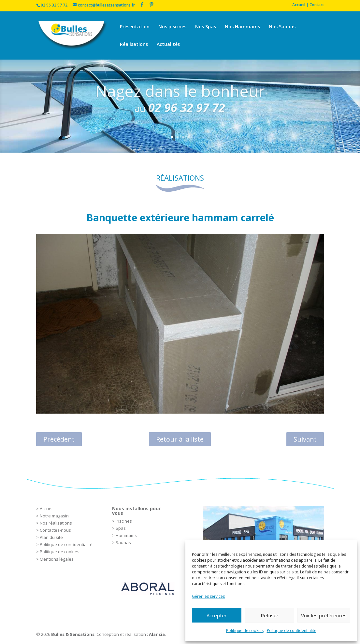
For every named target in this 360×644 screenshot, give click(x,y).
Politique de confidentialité (292, 630)
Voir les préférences (324, 615)
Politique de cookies (245, 630)
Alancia (157, 634)
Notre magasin (54, 516)
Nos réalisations (56, 523)
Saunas (123, 542)
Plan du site (51, 537)
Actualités (168, 45)
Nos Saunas (282, 27)
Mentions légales (57, 559)
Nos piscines (172, 27)
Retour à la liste (180, 439)
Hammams (126, 535)
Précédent (59, 439)
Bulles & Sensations (73, 634)
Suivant (305, 439)
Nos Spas (206, 27)
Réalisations (134, 45)
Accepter (217, 615)
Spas (121, 528)
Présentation (135, 27)
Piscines (124, 521)
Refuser (270, 615)
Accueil (47, 509)
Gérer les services (208, 596)
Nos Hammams (242, 27)
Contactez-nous (55, 530)
